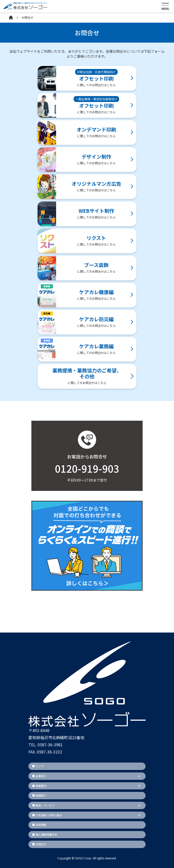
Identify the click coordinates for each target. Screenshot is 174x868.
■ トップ (38, 766)
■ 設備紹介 (39, 795)
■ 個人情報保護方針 (45, 835)
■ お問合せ (39, 844)
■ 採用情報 (39, 825)
